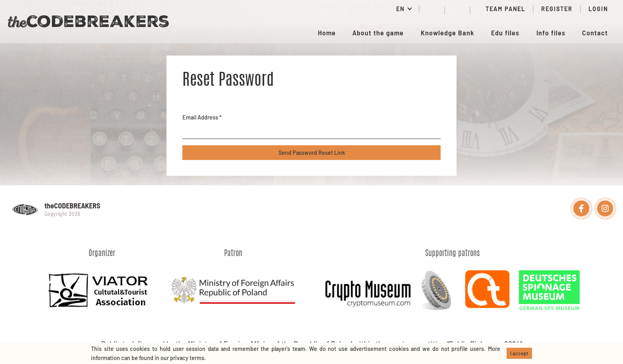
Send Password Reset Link (312, 153)
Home (327, 33)
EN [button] (401, 9)
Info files (551, 33)
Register (557, 9)
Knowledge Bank (448, 33)
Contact (595, 33)
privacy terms (187, 358)
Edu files (505, 33)
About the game (378, 33)
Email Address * (202, 117)
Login (598, 9)
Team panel (502, 9)
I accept (519, 353)
